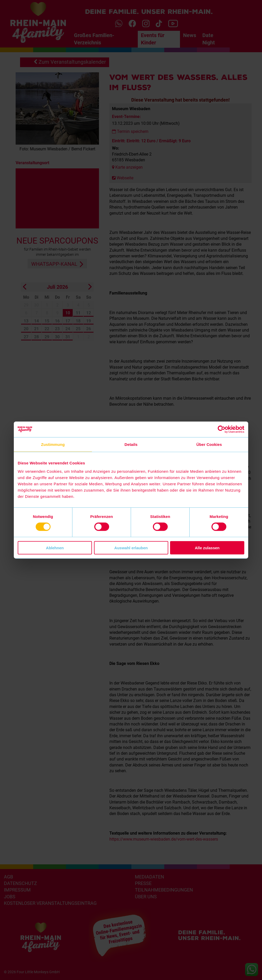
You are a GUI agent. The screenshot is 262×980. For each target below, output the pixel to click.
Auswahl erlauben (131, 548)
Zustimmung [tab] (53, 444)
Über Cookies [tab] (209, 444)
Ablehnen (55, 548)
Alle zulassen (207, 548)
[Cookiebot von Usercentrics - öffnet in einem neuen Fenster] (222, 429)
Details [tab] (131, 444)
